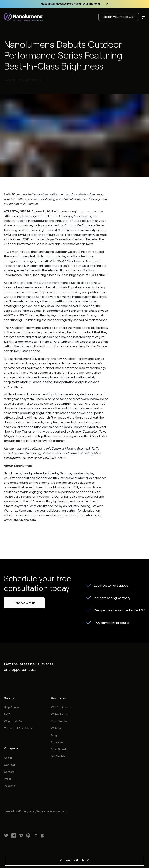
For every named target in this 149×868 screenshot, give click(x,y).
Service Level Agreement (52, 811)
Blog (54, 735)
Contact (10, 765)
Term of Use (12, 811)
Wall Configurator (62, 707)
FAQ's (7, 714)
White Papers (60, 714)
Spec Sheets (59, 749)
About (8, 758)
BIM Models (58, 756)
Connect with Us (75, 860)
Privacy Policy (28, 811)
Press (8, 779)
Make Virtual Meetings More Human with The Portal (75, 4)
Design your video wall (119, 17)
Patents (9, 786)
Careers (9, 772)
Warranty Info (13, 721)
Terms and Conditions (18, 728)
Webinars (57, 728)
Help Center (12, 707)
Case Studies (60, 721)
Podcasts (57, 742)
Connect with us (24, 603)
